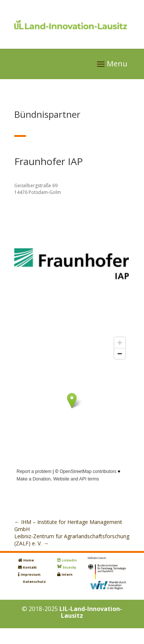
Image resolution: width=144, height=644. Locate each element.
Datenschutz (34, 582)
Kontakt (30, 567)
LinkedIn (69, 560)
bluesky (70, 567)
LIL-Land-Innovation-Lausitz (91, 612)
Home (29, 560)
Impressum (31, 575)
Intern (67, 575)
